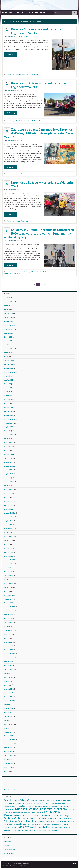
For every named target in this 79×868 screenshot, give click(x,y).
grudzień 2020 (9, 552)
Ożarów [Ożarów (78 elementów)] (44, 816)
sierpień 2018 (8, 662)
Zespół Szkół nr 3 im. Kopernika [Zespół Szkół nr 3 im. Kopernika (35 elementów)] (33, 830)
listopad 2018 (8, 650)
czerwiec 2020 (9, 576)
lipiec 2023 (7, 431)
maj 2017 (7, 720)
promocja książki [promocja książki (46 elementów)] (64, 821)
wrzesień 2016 (9, 744)
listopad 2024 (8, 368)
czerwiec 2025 (9, 341)
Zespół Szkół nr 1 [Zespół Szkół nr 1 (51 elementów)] (19, 830)
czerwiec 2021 (9, 529)
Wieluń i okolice (40, 2)
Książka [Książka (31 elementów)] (61, 806)
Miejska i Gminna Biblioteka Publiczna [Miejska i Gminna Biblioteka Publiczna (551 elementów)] (40, 809)
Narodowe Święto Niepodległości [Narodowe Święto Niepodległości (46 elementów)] (30, 816)
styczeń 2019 (8, 642)
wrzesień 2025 (9, 329)
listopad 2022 (8, 462)
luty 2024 (7, 403)
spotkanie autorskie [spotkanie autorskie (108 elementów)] (18, 824)
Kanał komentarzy (10, 849)
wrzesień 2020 (9, 564)
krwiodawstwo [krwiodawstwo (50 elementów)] (53, 806)
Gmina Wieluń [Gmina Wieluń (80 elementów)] (61, 800)
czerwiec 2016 (9, 755)
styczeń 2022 (8, 501)
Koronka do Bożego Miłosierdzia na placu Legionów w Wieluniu (40, 85)
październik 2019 (9, 607)
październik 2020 (9, 560)
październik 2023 (9, 419)
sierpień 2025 (8, 333)
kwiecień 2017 (9, 724)
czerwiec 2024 (9, 388)
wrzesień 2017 (9, 705)
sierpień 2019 (8, 615)
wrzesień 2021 (9, 517)
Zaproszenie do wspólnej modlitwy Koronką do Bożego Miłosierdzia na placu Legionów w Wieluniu (39, 133)
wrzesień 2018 (9, 658)
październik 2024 (9, 372)
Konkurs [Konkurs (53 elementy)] (34, 806)
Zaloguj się (7, 841)
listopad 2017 (8, 697)
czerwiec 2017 (9, 716)
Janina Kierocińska (10, 790)
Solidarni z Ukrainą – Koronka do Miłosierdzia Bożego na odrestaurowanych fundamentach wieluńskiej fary (39, 233)
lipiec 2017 (7, 712)
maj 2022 (7, 486)
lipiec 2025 (7, 337)
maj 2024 (7, 392)
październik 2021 (9, 513)
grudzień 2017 (9, 693)
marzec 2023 (8, 446)
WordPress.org (9, 853)
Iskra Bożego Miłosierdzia (15, 121)
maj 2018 (7, 673)
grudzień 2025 (9, 317)
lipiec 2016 (7, 752)
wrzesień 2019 (9, 611)
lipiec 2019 (7, 619)
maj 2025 (7, 345)
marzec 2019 (8, 634)
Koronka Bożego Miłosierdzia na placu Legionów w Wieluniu (38, 31)
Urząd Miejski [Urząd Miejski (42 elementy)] (49, 824)
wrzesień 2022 (9, 470)
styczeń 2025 (8, 360)
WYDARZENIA (18, 12)
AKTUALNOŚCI (7, 12)
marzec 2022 (8, 493)
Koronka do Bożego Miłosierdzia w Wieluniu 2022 (42, 184)
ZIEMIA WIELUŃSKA (39, 12)
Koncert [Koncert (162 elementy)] (19, 806)
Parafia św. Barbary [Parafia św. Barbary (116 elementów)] (55, 815)
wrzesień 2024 (9, 376)
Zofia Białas (11, 36)
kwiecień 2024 (9, 396)
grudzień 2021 (9, 505)
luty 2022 (7, 497)
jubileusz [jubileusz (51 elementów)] (42, 803)
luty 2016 (7, 771)
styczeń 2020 (8, 595)
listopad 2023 (8, 415)
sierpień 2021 (8, 521)
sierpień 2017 (8, 709)
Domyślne (18, 36)
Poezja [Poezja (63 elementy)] (66, 816)
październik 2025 (9, 325)
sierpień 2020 (8, 568)
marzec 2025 (8, 353)
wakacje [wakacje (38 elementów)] (56, 824)
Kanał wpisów (9, 845)
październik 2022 (9, 466)
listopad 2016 (8, 736)
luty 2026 (7, 310)
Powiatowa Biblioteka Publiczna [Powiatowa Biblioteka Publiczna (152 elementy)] (19, 818)
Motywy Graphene (19, 865)
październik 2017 (9, 701)
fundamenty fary (12, 272)
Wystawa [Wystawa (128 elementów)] (8, 830)
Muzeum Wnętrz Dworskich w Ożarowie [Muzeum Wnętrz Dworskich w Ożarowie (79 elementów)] (26, 812)
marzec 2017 (8, 728)
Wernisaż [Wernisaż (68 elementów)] (14, 827)
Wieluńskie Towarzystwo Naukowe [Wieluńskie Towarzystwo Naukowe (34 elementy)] (61, 827)
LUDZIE (28, 12)
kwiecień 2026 (9, 302)
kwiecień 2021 (9, 536)
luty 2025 (7, 356)
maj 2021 (7, 533)
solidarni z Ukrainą (15, 274)
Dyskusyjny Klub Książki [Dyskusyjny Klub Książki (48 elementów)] (38, 801)
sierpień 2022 (8, 474)
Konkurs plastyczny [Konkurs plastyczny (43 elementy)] (43, 806)
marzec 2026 (8, 306)
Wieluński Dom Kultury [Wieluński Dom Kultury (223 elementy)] (39, 827)
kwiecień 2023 (9, 443)
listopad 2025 (8, 321)
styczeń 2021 (8, 548)
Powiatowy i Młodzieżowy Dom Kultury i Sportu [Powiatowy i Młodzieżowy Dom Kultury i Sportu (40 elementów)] (48, 819)
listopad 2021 (8, 509)
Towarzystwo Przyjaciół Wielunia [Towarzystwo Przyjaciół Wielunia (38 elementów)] (36, 824)
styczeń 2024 (8, 407)
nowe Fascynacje (9, 785)
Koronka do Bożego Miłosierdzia (17, 75)
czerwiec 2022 (9, 482)
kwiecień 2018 (9, 677)
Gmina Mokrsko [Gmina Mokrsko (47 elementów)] (50, 801)
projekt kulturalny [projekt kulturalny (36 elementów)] (54, 821)
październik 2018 (9, 654)
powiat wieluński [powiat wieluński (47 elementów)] (44, 821)
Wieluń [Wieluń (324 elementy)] (22, 827)
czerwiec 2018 (9, 669)
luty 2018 (7, 685)
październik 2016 (9, 740)
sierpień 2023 (8, 427)
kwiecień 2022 (9, 489)
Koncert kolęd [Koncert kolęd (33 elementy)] (27, 806)
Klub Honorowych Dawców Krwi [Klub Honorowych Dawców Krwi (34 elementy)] (54, 803)
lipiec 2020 (7, 572)
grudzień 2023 (9, 411)
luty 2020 (7, 591)
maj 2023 (7, 439)
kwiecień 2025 (9, 349)
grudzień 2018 (9, 646)
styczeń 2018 (8, 689)
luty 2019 (7, 638)
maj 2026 (7, 298)
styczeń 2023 (8, 454)
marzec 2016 (8, 767)
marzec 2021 (8, 540)
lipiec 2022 (7, 478)
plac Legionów (33, 75)
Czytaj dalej (11, 55)
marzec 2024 (8, 400)
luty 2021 (7, 544)
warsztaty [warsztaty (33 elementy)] (61, 824)
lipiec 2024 (7, 384)
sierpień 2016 (8, 748)
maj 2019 (7, 626)
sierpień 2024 (8, 380)
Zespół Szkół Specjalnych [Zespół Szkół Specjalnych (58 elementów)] (50, 830)
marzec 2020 (8, 587)
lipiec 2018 (7, 665)
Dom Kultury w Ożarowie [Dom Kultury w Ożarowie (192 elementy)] (17, 800)
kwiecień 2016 (9, 763)
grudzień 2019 (9, 599)
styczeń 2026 (8, 313)
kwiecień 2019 (9, 630)
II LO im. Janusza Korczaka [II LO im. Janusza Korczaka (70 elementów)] (30, 803)
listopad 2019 (8, 603)
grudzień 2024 (9, 364)
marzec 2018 (8, 681)
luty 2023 (7, 450)
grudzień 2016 (9, 732)
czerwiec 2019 (9, 622)
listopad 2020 (8, 556)
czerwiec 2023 (9, 435)
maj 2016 (7, 759)
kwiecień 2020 (9, 583)
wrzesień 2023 (9, 423)
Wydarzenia (25, 36)
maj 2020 (7, 579)
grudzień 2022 (9, 458)
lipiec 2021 (7, 525)
